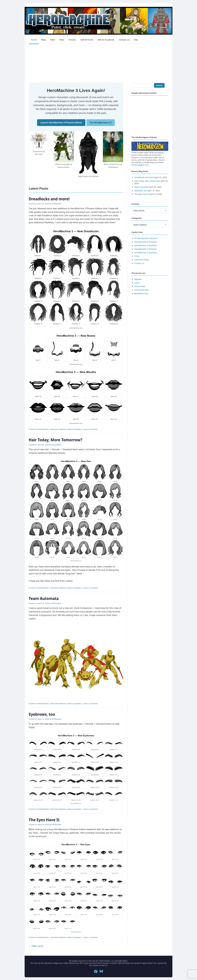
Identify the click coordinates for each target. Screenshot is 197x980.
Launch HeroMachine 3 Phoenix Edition (61, 123)
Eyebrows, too (42, 714)
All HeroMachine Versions (146, 238)
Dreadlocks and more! (49, 199)
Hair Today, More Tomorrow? (55, 440)
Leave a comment (90, 429)
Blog (44, 40)
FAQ (136, 40)
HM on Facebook (106, 40)
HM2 (62, 40)
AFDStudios (57, 204)
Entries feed (140, 286)
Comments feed (142, 290)
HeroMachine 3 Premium (146, 249)
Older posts (36, 946)
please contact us (100, 965)
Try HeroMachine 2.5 (101, 123)
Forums (72, 40)
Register (138, 279)
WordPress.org (141, 293)
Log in (137, 283)
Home (34, 40)
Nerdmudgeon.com (140, 165)
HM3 (53, 40)
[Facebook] (96, 971)
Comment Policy (142, 260)
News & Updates (74, 429)
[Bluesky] (101, 971)
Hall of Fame (87, 40)
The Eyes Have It (44, 820)
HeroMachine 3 (43, 429)
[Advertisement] (99, 63)
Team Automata (44, 598)
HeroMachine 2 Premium (146, 242)
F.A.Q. (137, 256)
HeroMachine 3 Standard (145, 253)
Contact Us (124, 40)
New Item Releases (59, 429)
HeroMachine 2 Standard (145, 245)
